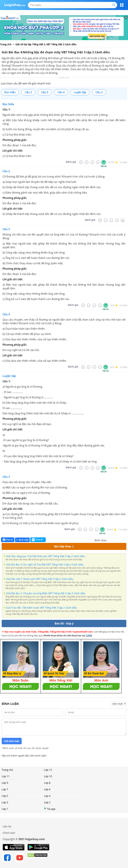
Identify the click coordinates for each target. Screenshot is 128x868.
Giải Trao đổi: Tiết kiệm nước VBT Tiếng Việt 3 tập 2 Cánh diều (42, 608)
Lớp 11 (6, 776)
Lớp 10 (48, 776)
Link (89, 635)
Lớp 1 (5, 809)
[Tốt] (98, 162)
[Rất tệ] (81, 162)
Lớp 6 (47, 789)
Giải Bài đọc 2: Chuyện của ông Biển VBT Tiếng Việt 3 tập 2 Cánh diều (46, 593)
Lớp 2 (47, 802)
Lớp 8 (47, 783)
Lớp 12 (48, 770)
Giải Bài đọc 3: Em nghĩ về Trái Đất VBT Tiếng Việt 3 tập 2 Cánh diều (45, 564)
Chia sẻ (8, 540)
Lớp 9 (5, 783)
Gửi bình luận (12, 741)
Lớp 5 (5, 796)
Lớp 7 (5, 789)
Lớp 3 (5, 802)
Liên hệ (7, 826)
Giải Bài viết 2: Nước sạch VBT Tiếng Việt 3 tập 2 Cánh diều (40, 579)
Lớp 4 (47, 796)
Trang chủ (7, 770)
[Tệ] (87, 162)
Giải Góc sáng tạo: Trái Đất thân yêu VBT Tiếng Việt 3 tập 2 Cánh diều (46, 556)
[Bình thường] (92, 162)
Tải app (50, 809)
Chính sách (9, 833)
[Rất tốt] (104, 162)
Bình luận (22, 540)
